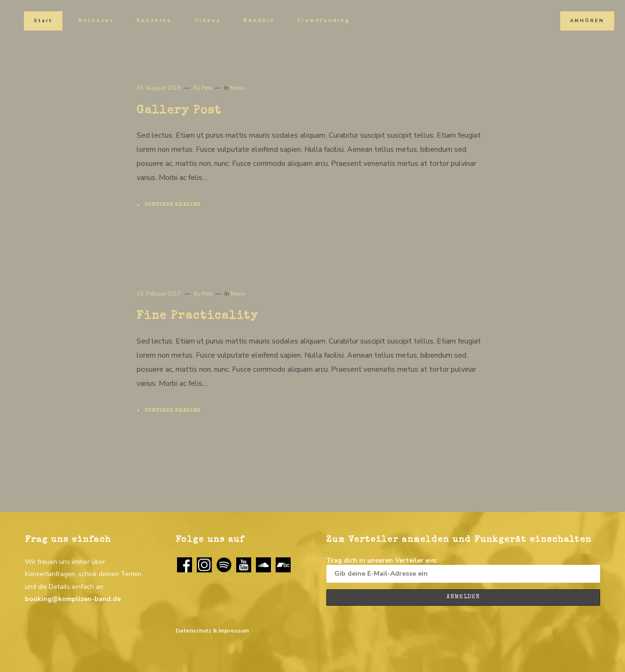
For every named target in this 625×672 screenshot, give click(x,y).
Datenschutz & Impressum (212, 631)
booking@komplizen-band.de (73, 599)
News (238, 88)
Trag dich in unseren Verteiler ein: (463, 569)
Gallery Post (179, 111)
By (203, 88)
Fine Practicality (197, 316)
